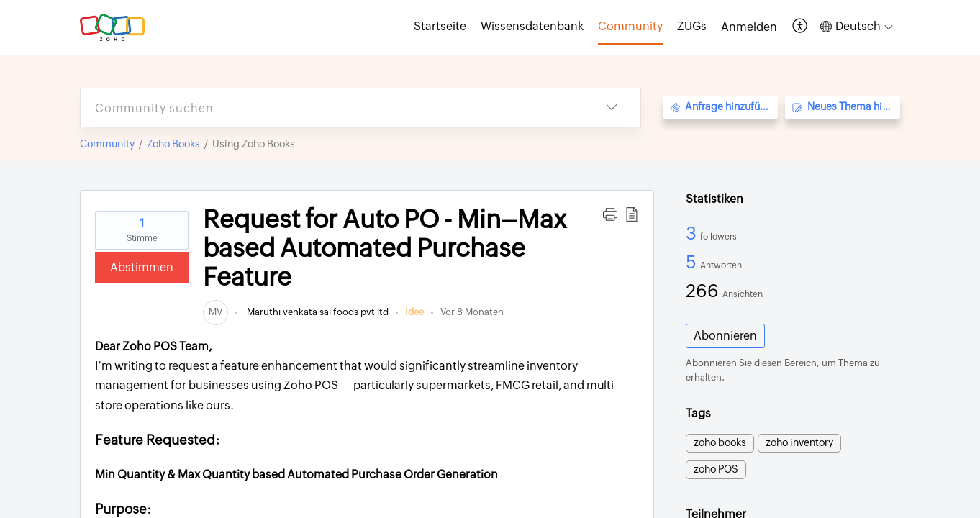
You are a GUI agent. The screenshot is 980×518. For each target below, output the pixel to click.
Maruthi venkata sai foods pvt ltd (317, 312)
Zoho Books (173, 144)
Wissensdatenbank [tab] (532, 26)
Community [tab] (630, 26)
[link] (215, 312)
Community (107, 144)
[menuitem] (749, 27)
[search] (332, 108)
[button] (800, 27)
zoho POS (716, 469)
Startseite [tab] (440, 26)
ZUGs (692, 26)
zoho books (720, 442)
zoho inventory (799, 442)
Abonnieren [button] (725, 336)
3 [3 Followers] (693, 233)
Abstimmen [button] (142, 267)
